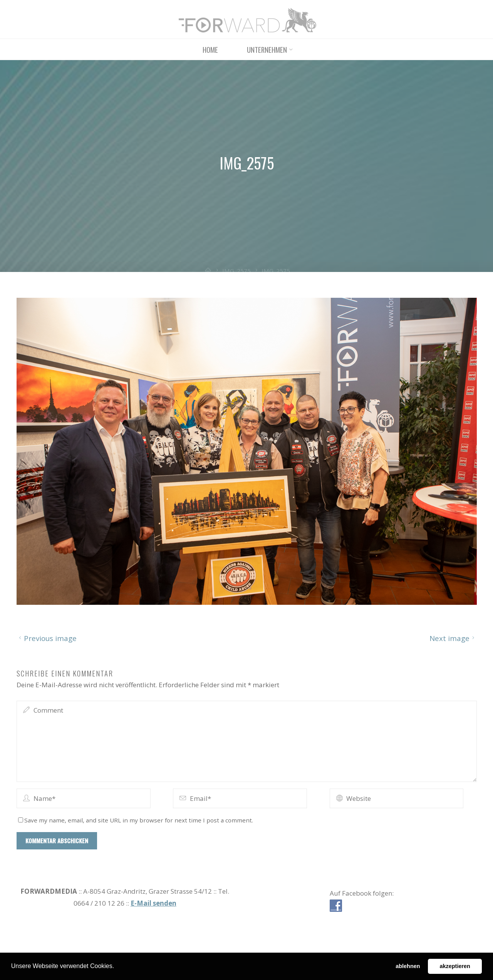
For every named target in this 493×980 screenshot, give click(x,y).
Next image (453, 638)
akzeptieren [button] (455, 966)
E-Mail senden (153, 903)
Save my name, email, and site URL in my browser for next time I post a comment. (136, 820)
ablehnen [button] (408, 966)
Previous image (47, 638)
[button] (117, 967)
